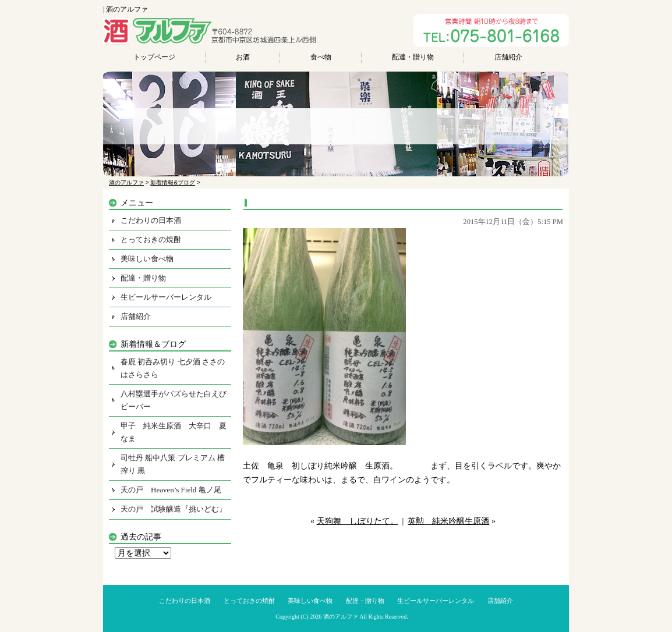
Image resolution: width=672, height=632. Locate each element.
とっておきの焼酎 (151, 239)
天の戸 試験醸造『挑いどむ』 (174, 509)
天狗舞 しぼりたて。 (358, 521)
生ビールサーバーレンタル (166, 297)
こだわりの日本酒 (151, 220)
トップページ (154, 57)
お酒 (243, 57)
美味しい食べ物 (147, 259)
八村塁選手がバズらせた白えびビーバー (174, 400)
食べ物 (321, 57)
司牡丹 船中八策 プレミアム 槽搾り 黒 (173, 464)
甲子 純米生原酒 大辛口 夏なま (174, 432)
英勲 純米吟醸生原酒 (448, 521)
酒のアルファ (341, 617)
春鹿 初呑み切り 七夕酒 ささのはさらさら (173, 368)
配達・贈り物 (413, 57)
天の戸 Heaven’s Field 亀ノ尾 (171, 490)
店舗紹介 (508, 57)
